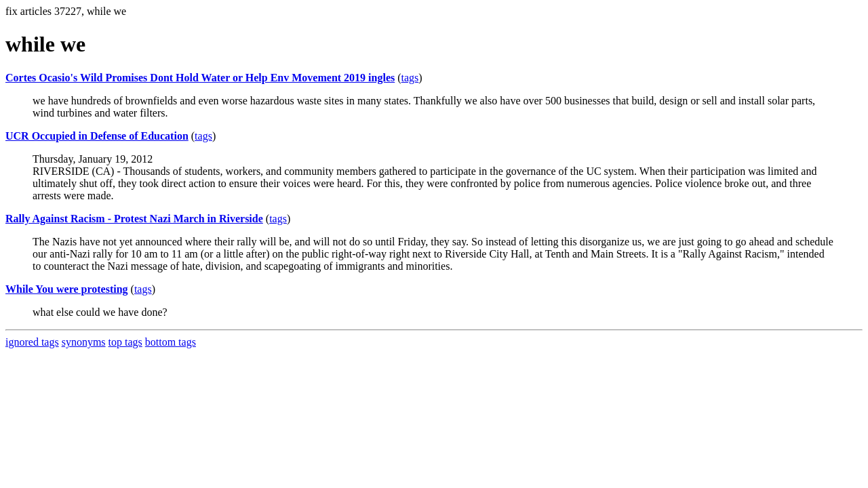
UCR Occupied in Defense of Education (97, 136)
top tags (125, 342)
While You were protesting (67, 289)
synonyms (84, 342)
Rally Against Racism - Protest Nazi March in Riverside (134, 219)
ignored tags (32, 342)
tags (410, 78)
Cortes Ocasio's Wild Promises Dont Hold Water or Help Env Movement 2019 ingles (200, 78)
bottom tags (171, 342)
